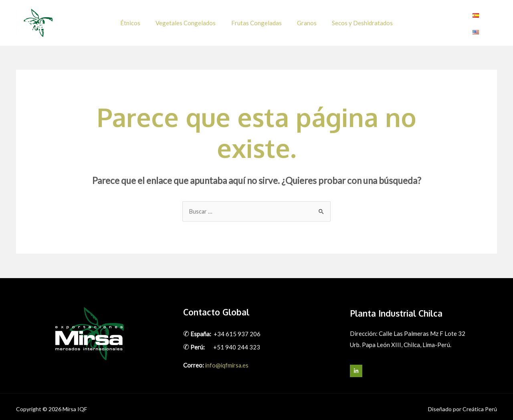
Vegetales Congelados (189, 20)
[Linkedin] (492, 21)
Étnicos (137, 20)
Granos (304, 20)
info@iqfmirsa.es (228, 360)
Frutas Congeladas (256, 20)
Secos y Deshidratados (356, 20)
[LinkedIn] (356, 366)
